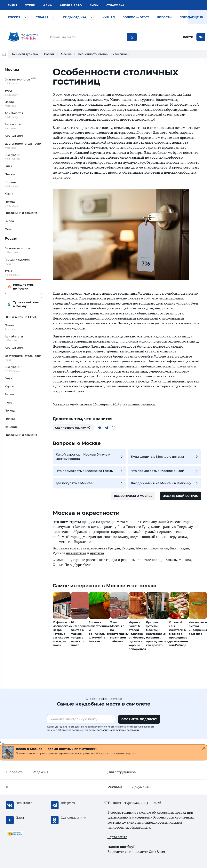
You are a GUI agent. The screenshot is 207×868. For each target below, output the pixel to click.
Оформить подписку (139, 719)
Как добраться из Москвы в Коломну (165, 483)
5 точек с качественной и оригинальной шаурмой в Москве (100, 632)
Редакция (40, 772)
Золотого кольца (89, 527)
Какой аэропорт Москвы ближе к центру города (90, 457)
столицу (150, 522)
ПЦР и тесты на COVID (21, 317)
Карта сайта (117, 837)
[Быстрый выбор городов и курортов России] (25, 17)
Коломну (121, 537)
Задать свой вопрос (181, 496)
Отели (30, 5)
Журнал (108, 17)
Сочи (87, 565)
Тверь (182, 527)
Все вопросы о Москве (133, 496)
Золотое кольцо (151, 560)
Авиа (48, 5)
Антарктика (76, 553)
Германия (159, 548)
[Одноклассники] (76, 818)
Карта (9, 193)
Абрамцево (82, 532)
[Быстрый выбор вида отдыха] (91, 17)
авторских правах (171, 812)
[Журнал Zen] (31, 818)
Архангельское (171, 532)
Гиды (8, 166)
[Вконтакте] (100, 428)
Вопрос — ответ (136, 17)
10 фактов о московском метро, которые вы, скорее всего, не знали (62, 634)
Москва (66, 54)
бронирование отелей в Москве (139, 356)
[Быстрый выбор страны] (53, 17)
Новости (164, 17)
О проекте (14, 772)
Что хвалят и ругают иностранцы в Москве (198, 628)
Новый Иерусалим (171, 537)
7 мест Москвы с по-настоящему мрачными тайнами (119, 632)
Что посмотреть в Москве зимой (165, 471)
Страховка (115, 5)
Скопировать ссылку (73, 428)
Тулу (145, 527)
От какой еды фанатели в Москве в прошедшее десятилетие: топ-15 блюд (179, 634)
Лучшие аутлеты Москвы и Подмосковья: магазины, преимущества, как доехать (157, 634)
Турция (128, 548)
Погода (186, 17)
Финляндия (179, 548)
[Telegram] (107, 428)
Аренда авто (71, 5)
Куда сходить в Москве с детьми (165, 457)
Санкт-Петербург (67, 565)
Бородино (82, 542)
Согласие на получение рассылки (118, 730)
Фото (8, 229)
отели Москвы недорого (116, 138)
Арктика (97, 553)
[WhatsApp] (114, 428)
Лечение (11, 427)
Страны (42, 17)
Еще (198, 17)
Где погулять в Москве (90, 483)
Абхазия (143, 548)
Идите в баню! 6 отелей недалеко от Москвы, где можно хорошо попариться (137, 636)
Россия (14, 17)
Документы (141, 787)
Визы (94, 5)
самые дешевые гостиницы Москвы (121, 293)
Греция (114, 548)
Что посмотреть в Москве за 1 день (90, 471)
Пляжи (10, 174)
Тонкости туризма (25, 54)
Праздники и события (21, 213)
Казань (171, 560)
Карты (9, 386)
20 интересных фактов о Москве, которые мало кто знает (80, 634)
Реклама (115, 787)
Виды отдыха (75, 17)
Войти (188, 37)
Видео (9, 221)
